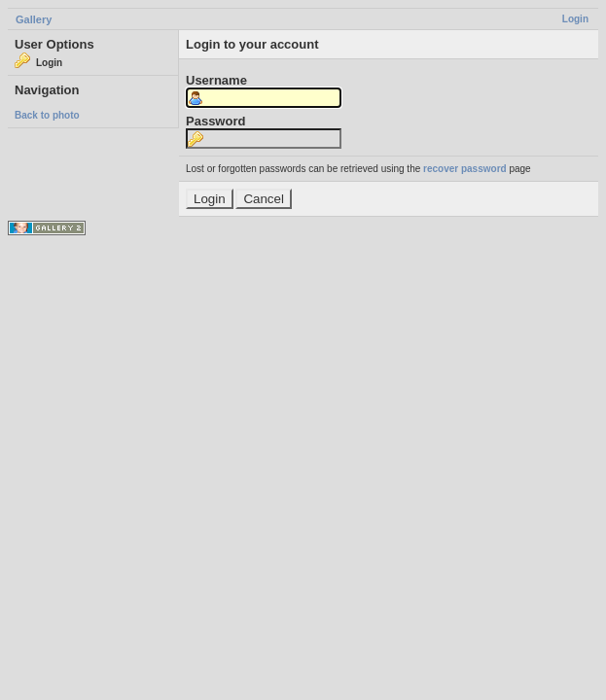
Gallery (34, 19)
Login (575, 19)
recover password (465, 169)
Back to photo (47, 115)
